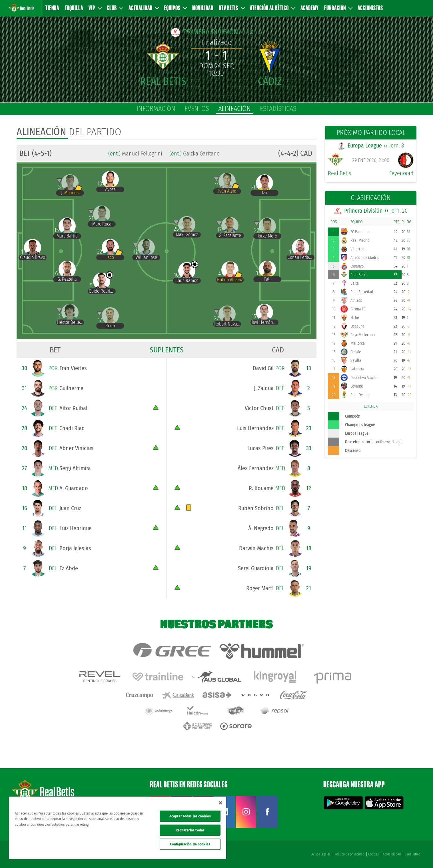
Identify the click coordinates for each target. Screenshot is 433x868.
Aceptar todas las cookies (190, 816)
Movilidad (203, 8)
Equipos (175, 8)
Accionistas (370, 8)
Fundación (338, 8)
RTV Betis (231, 8)
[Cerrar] (220, 803)
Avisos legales (321, 854)
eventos (197, 109)
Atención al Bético (272, 8)
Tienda (52, 8)
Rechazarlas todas (190, 830)
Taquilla (74, 8)
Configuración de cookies (190, 844)
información (156, 109)
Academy (310, 8)
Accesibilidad (392, 854)
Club (115, 8)
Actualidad (144, 8)
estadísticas (278, 109)
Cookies (373, 854)
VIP (95, 8)
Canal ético (412, 854)
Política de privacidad (349, 854)
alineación (234, 109)
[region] (118, 828)
